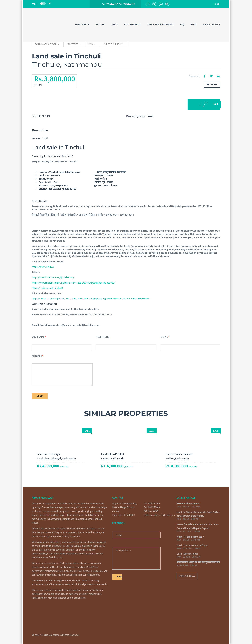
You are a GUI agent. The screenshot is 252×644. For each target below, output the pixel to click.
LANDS (114, 24)
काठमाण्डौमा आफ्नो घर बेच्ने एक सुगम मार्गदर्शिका (198, 562)
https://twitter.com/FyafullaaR (47, 288)
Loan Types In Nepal (187, 554)
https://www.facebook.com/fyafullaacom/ (53, 277)
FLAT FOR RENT (132, 24)
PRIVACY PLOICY (212, 24)
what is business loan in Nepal (192, 545)
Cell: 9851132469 (152, 503)
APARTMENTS (82, 24)
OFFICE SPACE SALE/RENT (160, 24)
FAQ (182, 24)
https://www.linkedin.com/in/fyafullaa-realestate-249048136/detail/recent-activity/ (73, 283)
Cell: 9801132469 (152, 507)
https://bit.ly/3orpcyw (43, 267)
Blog (194, 24)
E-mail (164, 337)
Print (212, 84)
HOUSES (100, 24)
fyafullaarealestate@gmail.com (158, 515)
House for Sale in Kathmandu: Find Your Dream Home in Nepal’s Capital (198, 526)
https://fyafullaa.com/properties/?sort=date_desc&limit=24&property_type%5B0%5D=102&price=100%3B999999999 (91, 299)
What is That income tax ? (190, 537)
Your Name (38, 337)
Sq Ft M (42, 3)
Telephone (103, 337)
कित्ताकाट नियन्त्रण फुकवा (188, 503)
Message (37, 356)
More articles (187, 576)
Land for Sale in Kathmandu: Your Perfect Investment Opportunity (198, 514)
